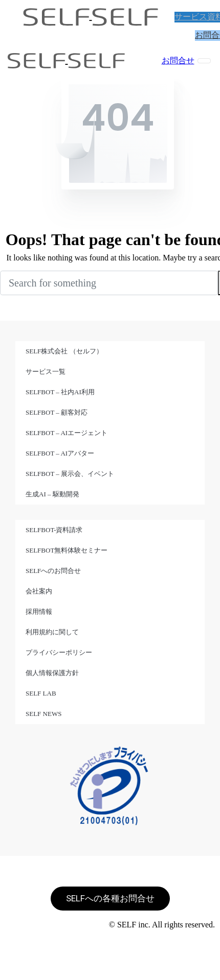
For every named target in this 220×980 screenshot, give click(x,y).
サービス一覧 (46, 372)
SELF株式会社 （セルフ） (64, 351)
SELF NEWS (43, 714)
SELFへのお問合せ (53, 571)
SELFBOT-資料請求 (54, 530)
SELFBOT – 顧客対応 (57, 412)
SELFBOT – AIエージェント (67, 433)
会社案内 (39, 591)
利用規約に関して (52, 632)
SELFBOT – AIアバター (60, 453)
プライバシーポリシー (59, 652)
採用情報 (39, 612)
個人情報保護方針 (52, 673)
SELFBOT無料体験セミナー (67, 550)
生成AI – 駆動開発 (52, 494)
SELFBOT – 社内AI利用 (60, 392)
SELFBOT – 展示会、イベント (70, 474)
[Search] (109, 283)
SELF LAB (41, 693)
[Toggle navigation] (204, 61)
